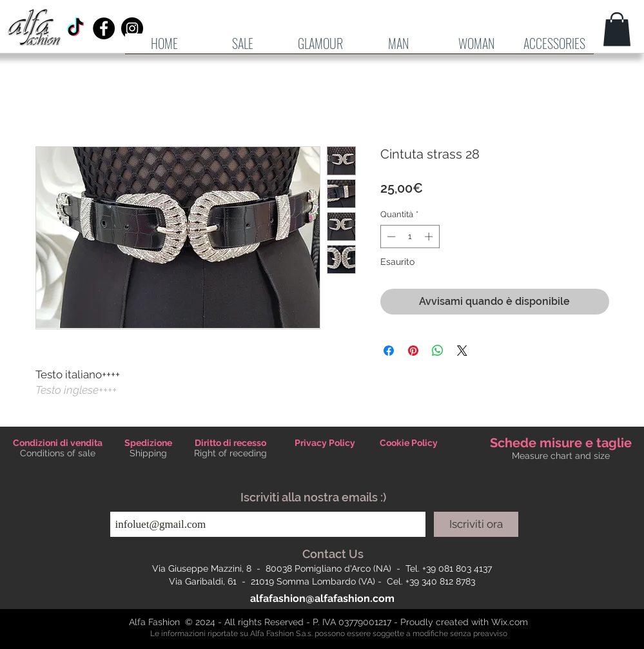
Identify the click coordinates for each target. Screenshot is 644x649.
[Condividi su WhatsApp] (438, 351)
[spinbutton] (410, 237)
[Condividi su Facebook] (389, 351)
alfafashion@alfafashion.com (322, 598)
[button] (399, 48)
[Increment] (430, 237)
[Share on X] (462, 351)
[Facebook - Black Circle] (104, 28)
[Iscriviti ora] (476, 524)
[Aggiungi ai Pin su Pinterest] (413, 351)
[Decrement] (390, 237)
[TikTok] (75, 28)
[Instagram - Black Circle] (132, 28)
